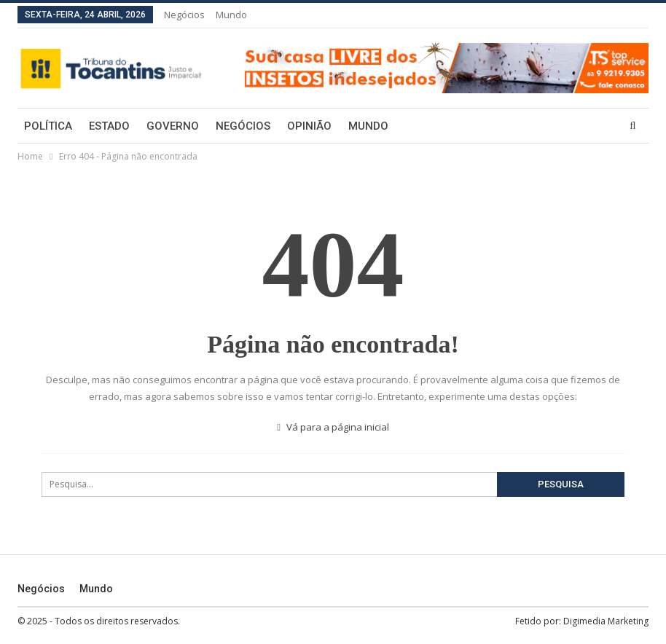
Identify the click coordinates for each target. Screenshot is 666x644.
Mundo (231, 15)
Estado (109, 126)
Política (48, 126)
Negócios (184, 15)
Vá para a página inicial (333, 427)
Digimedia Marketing (606, 621)
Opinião (309, 126)
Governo (173, 126)
